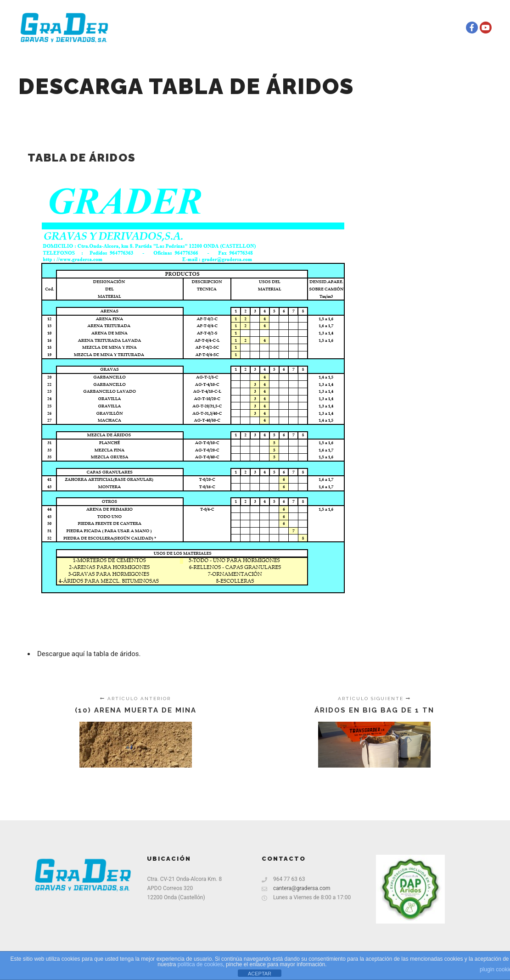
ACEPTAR (260, 974)
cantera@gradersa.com (296, 888)
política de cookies (200, 964)
